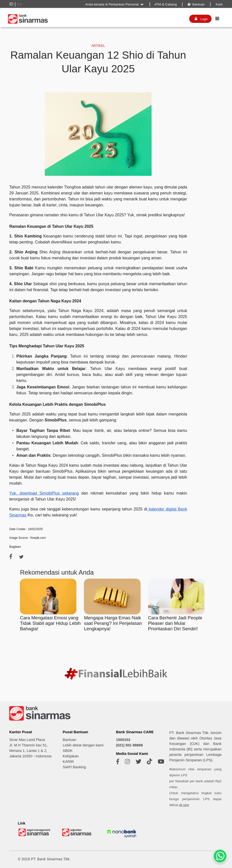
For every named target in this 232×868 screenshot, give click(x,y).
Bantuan (196, 4)
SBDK (68, 751)
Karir (219, 4)
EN (20, 4)
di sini (184, 805)
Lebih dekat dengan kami (83, 745)
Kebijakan (71, 756)
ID (11, 4)
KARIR (68, 762)
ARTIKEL (98, 46)
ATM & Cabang (166, 4)
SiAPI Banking (74, 767)
